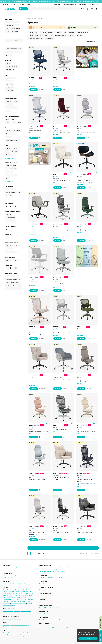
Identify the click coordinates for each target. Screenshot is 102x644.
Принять (88, 639)
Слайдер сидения (10, 226)
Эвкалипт (31, 637)
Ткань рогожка (60, 570)
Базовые (8, 63)
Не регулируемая (11, 218)
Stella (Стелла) (22, 603)
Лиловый (11, 635)
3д (6, 195)
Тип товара (8, 19)
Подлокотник (9, 186)
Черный (25, 637)
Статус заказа (82, 5)
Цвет (6, 146)
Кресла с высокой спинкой (13, 279)
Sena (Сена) (19, 601)
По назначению (9, 46)
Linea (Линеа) (18, 595)
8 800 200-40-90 (93, 5)
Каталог (23, 9)
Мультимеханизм (10, 134)
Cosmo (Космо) (24, 592)
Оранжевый (23, 635)
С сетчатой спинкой (47, 32)
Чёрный (50, 620)
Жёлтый (8, 155)
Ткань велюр (51, 572)
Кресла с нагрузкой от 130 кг (14, 286)
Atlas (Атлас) (9, 84)
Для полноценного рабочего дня (15, 49)
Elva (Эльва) (26, 594)
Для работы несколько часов (14, 52)
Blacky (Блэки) (10, 91)
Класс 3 (8, 260)
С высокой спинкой (61, 32)
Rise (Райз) (15, 599)
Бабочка (8, 131)
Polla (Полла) (27, 597)
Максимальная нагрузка (12, 116)
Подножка (8, 234)
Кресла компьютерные (12, 22)
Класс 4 (15, 260)
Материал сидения (11, 163)
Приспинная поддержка (12, 212)
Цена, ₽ (7, 37)
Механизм (8, 128)
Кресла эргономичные (12, 25)
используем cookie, (88, 632)
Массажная (9, 214)
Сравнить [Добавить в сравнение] (42, 90)
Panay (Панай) (11, 597)
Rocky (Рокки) (22, 599)
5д (65, 578)
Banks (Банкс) (9, 87)
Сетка (7, 178)
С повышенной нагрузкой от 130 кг (79, 32)
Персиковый (6, 637)
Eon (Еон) (32, 594)
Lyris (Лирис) (25, 595)
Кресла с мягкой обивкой (13, 282)
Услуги (29, 5)
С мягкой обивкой (33, 32)
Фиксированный (10, 189)
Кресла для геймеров (12, 32)
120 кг (14, 119)
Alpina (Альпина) (10, 78)
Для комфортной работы (13, 66)
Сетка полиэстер (11, 175)
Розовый (12, 637)
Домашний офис (36, 18)
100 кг (7, 119)
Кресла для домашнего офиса (14, 28)
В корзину (34, 90)
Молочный (16, 635)
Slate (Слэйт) (7, 603)
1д (6, 206)
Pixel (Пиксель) (19, 597)
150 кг (20, 122)
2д (19, 192)
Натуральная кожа (11, 166)
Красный (6, 635)
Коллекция (8, 60)
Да (7, 229)
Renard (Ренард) (8, 599)
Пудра (28, 635)
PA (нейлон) (9, 105)
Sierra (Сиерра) (27, 601)
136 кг (14, 122)
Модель (7, 75)
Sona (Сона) (14, 603)
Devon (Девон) (12, 594)
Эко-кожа (57, 572)
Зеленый (30, 633)
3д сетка (62, 572)
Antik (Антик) (9, 81)
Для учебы (9, 55)
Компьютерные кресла (12, 276)
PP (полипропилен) (11, 108)
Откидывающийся (11, 192)
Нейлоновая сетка (11, 169)
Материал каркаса (11, 99)
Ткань (45, 572)
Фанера (8, 111)
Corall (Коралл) (15, 592)
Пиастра (8, 137)
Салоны (15, 5)
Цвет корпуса (9, 266)
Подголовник (9, 203)
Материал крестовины (12, 243)
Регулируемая (10, 221)
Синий (21, 637)
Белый (7, 152)
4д (11, 195)
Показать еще (63, 548)
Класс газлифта (10, 257)
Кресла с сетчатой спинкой (13, 289)
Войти (83, 9)
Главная (29, 18)
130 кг (7, 122)
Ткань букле (53, 570)
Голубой (15, 152)
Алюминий (9, 101)
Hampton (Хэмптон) (8, 595)
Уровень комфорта (11, 273)
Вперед (40, 553)
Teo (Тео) (29, 603)
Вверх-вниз (17, 131)
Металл (17, 101)
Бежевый (8, 148)
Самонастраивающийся (12, 140)
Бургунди (16, 148)
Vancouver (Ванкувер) (9, 605)
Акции (22, 5)
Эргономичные (10, 70)
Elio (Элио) (19, 594)
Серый (17, 637)
